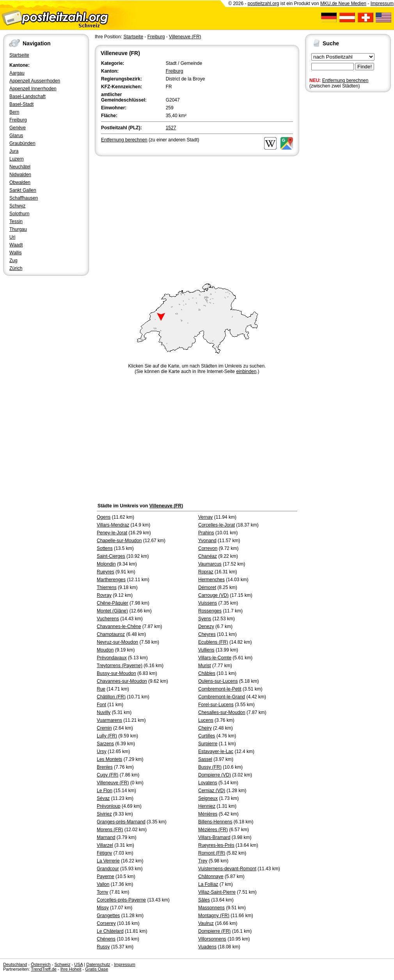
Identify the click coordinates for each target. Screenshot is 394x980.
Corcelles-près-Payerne (121, 900)
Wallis (16, 253)
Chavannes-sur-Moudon (122, 681)
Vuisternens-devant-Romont (227, 869)
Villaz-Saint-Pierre (217, 892)
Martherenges (111, 580)
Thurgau (18, 229)
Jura (14, 151)
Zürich (16, 268)
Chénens (106, 939)
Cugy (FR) (107, 775)
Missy (103, 908)
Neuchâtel (20, 167)
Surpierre (208, 744)
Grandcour (108, 869)
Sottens (105, 548)
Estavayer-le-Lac (216, 752)
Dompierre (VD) (215, 775)
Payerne (106, 876)
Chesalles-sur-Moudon (222, 712)
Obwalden (20, 182)
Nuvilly (104, 712)
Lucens (206, 720)
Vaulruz (206, 923)
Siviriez (104, 814)
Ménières (208, 814)
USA (78, 964)
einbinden (246, 371)
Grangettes (108, 916)
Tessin (16, 221)
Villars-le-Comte (215, 658)
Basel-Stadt (21, 104)
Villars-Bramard (214, 837)
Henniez (207, 806)
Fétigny (104, 853)
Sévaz (103, 798)
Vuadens (207, 947)
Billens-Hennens (215, 822)
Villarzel (105, 845)
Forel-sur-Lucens (216, 705)
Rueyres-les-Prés (216, 845)
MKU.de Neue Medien (343, 4)
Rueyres (106, 572)
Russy (103, 947)
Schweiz (62, 964)
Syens (205, 619)
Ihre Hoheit (71, 969)
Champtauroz (111, 634)
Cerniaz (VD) (212, 791)
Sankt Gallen (23, 190)
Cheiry (205, 728)
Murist (205, 666)
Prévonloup (109, 806)
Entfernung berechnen (345, 80)
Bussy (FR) (210, 767)
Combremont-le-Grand (222, 697)
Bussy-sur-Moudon (116, 673)
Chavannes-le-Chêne (119, 627)
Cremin (104, 728)
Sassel (205, 759)
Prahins (206, 533)
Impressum (382, 4)
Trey (203, 861)
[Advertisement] (197, 216)
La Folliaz (208, 884)
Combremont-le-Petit (220, 689)
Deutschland (15, 964)
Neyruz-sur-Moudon (117, 642)
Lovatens (208, 783)
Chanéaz (208, 556)
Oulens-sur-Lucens (218, 681)
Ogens (104, 517)
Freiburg (18, 120)
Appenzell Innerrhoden (33, 89)
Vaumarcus (210, 564)
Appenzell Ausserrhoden (35, 81)
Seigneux (208, 798)
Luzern (17, 159)
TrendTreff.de (44, 969)
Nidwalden (20, 175)
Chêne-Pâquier (113, 603)
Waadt (16, 245)
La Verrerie (108, 861)
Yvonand (207, 541)
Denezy (206, 627)
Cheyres (207, 634)
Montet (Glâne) (112, 611)
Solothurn (19, 214)
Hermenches (211, 580)
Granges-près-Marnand (121, 822)
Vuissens (208, 603)
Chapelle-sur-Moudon (119, 541)
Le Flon (105, 791)
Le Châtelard (110, 931)
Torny (102, 892)
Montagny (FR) (214, 916)
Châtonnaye (211, 876)
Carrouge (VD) (213, 595)
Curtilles (207, 736)
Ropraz (206, 572)
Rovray (104, 595)
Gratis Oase (97, 969)
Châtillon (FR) (111, 697)
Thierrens (107, 587)
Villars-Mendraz (113, 525)
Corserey (106, 923)
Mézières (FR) (213, 830)
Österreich (41, 964)
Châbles (207, 673)
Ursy (102, 752)
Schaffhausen (24, 198)
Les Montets (109, 759)
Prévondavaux (112, 658)
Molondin (106, 564)
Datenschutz (98, 964)
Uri (12, 237)
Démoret (207, 587)
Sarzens (105, 744)
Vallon (103, 884)
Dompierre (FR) (214, 931)
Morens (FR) (110, 830)
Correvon (208, 548)
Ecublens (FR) (213, 642)
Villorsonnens (212, 939)
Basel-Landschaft (28, 96)
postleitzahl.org (264, 4)
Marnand (106, 837)
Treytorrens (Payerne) (120, 666)
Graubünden (22, 143)
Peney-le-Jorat (112, 533)
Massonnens (211, 908)
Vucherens (108, 619)
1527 (171, 128)
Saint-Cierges (111, 556)
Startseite (19, 55)
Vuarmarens (109, 720)
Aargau (17, 73)
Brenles (105, 767)
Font (101, 705)
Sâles (204, 900)
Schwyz (17, 206)
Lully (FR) (107, 736)
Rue (101, 689)
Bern (14, 112)
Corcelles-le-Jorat (217, 525)
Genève (18, 128)
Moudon (105, 650)
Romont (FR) (212, 853)
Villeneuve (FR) (185, 37)
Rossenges (210, 611)
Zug (13, 261)
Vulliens (206, 650)
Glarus (16, 136)
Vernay (205, 517)
